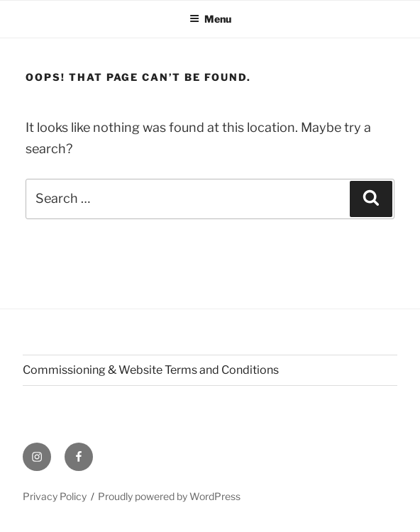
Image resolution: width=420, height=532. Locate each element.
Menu (210, 19)
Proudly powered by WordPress (169, 496)
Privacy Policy (55, 496)
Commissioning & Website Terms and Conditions (151, 370)
